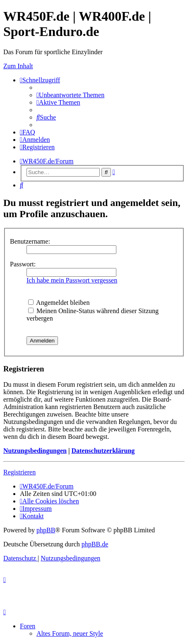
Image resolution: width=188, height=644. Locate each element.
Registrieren (19, 472)
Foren (28, 626)
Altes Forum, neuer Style (70, 633)
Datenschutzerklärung (103, 451)
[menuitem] (70, 95)
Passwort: (23, 264)
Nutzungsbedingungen (35, 451)
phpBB (46, 530)
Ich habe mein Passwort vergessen (72, 280)
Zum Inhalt (18, 66)
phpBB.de (95, 544)
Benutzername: (30, 241)
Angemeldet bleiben (59, 303)
